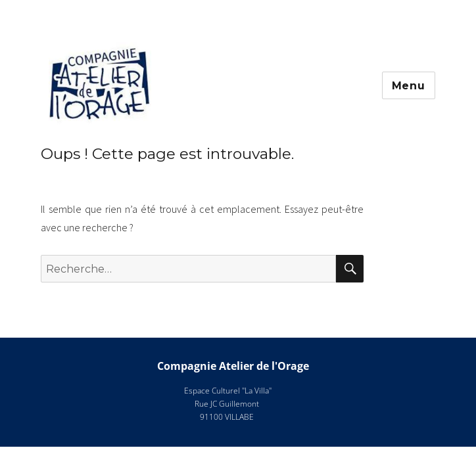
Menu (409, 86)
